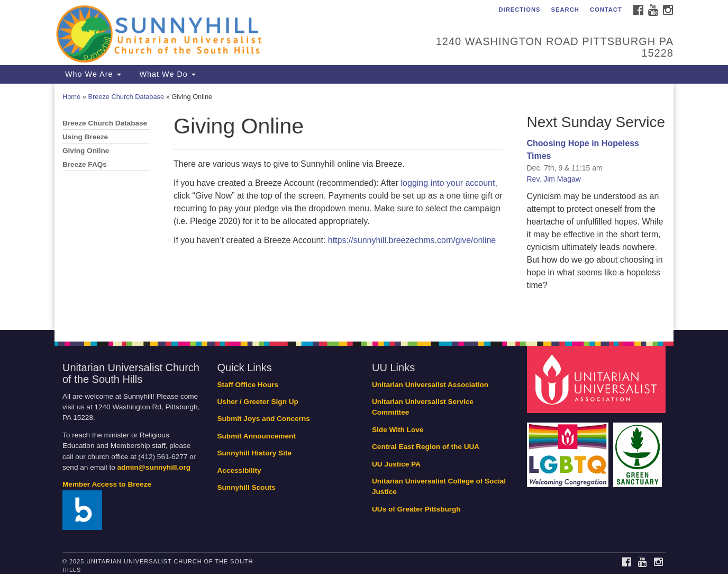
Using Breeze (85, 137)
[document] (364, 207)
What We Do (166, 74)
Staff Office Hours (248, 385)
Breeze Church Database (126, 97)
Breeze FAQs (85, 164)
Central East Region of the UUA (426, 447)
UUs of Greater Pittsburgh (416, 509)
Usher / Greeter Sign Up (258, 402)
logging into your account (448, 183)
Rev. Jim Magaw (554, 179)
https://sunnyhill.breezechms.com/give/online (412, 240)
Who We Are (92, 74)
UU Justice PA (396, 464)
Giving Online (86, 151)
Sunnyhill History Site (255, 453)
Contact (606, 10)
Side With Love (398, 430)
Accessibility (239, 470)
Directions (519, 10)
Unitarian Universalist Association (430, 385)
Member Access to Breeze (107, 484)
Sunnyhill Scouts (247, 487)
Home (71, 97)
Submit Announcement (257, 436)
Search (565, 10)
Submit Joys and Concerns (264, 419)
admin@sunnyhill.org (154, 467)
